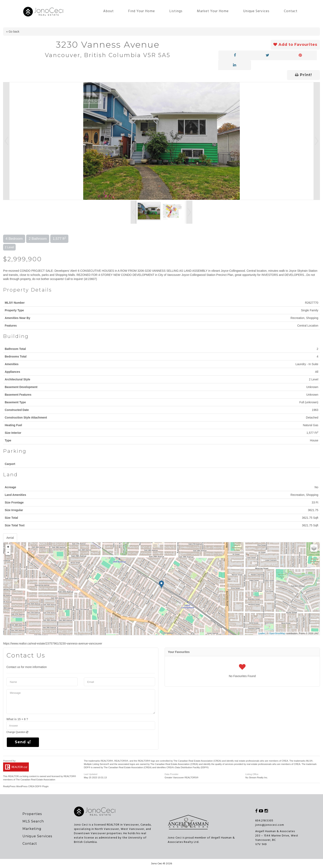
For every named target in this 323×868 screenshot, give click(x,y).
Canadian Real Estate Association (38, 780)
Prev (6, 141)
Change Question (17, 732)
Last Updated (91, 774)
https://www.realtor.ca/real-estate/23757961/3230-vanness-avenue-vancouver (53, 643)
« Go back (13, 32)
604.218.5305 (264, 821)
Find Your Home (142, 11)
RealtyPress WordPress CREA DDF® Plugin (26, 786)
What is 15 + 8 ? (17, 719)
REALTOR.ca (15, 776)
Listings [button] (176, 11)
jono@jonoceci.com (270, 825)
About (108, 11)
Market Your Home (213, 11)
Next (317, 141)
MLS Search (33, 821)
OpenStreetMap (277, 633)
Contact (291, 11)
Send (23, 742)
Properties (32, 814)
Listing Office (252, 774)
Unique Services (256, 11)
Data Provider (171, 774)
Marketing (32, 829)
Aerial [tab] (10, 538)
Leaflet (262, 633)
